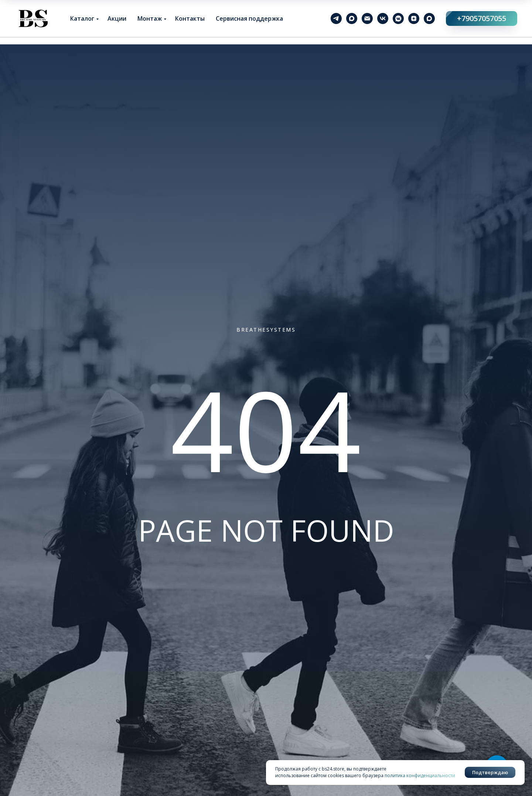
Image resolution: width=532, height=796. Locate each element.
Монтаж (150, 18)
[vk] (383, 18)
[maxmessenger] (352, 18)
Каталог (82, 18)
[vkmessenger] (398, 18)
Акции (117, 18)
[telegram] (336, 18)
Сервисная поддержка (249, 18)
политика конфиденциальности (420, 775)
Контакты (190, 18)
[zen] (414, 18)
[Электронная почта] (367, 18)
